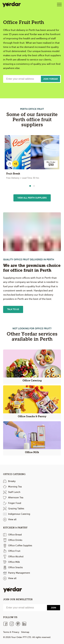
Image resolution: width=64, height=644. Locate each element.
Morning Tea (15, 487)
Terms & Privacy (11, 632)
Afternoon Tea (16, 498)
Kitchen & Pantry (15, 528)
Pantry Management (19, 573)
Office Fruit (14, 551)
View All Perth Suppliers (32, 198)
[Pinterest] (18, 624)
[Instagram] (12, 624)
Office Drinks (15, 540)
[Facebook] (5, 624)
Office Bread (15, 535)
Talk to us (13, 309)
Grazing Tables (16, 509)
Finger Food (15, 503)
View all (12, 519)
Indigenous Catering (19, 514)
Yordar (12, 5)
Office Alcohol (16, 557)
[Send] (54, 608)
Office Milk (14, 562)
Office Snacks (15, 567)
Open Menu (59, 5)
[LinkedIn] (24, 624)
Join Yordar (50, 79)
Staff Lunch (14, 492)
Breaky (12, 481)
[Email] (25, 608)
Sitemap (25, 632)
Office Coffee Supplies (20, 546)
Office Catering (14, 474)
